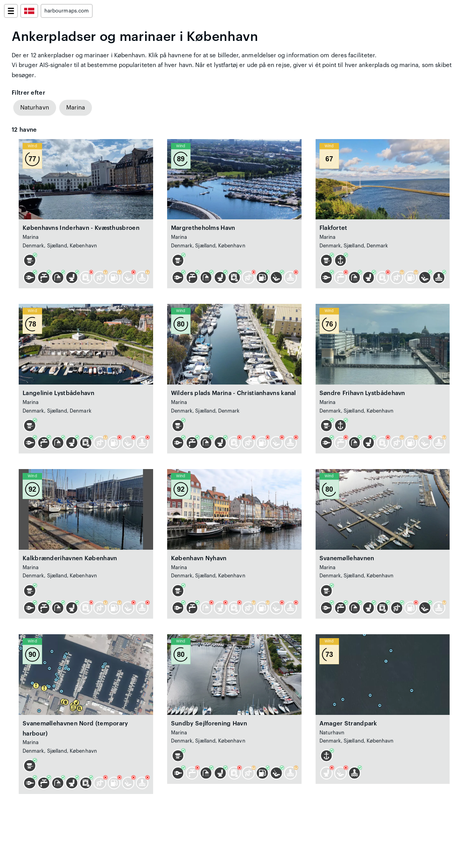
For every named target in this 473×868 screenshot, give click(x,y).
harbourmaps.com (67, 11)
